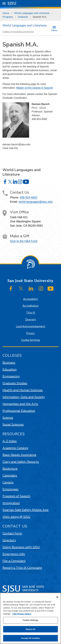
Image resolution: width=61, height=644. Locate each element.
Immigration (11, 503)
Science (8, 418)
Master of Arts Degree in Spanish (35, 88)
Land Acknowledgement (31, 326)
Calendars (10, 475)
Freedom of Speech (16, 496)
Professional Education (19, 411)
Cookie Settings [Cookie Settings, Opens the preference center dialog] (30, 620)
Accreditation (31, 306)
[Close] (57, 597)
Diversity (31, 320)
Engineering (11, 376)
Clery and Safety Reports (21, 462)
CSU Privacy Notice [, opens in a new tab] (22, 614)
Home (6, 13)
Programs (8, 17)
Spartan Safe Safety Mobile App (25, 510)
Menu (54, 30)
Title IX (30, 313)
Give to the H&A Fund (24, 241)
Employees (10, 489)
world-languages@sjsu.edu (36, 202)
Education (10, 369)
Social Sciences (13, 425)
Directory (9, 540)
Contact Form (12, 533)
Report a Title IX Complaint (22, 568)
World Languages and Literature (32, 13)
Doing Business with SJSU (21, 547)
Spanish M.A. (40, 17)
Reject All (30, 629)
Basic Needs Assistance (19, 455)
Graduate (23, 17)
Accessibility (31, 299)
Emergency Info (14, 554)
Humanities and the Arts (20, 404)
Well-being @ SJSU (16, 517)
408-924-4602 (28, 198)
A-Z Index (10, 441)
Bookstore (10, 469)
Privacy (31, 333)
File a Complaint (14, 561)
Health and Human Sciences (23, 390)
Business (9, 363)
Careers (8, 482)
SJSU (12, 3)
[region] (30, 618)
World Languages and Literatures (25, 25)
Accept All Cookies (30, 638)
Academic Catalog (15, 448)
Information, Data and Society (24, 397)
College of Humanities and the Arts (18, 32)
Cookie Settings (31, 340)
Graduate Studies (15, 383)
